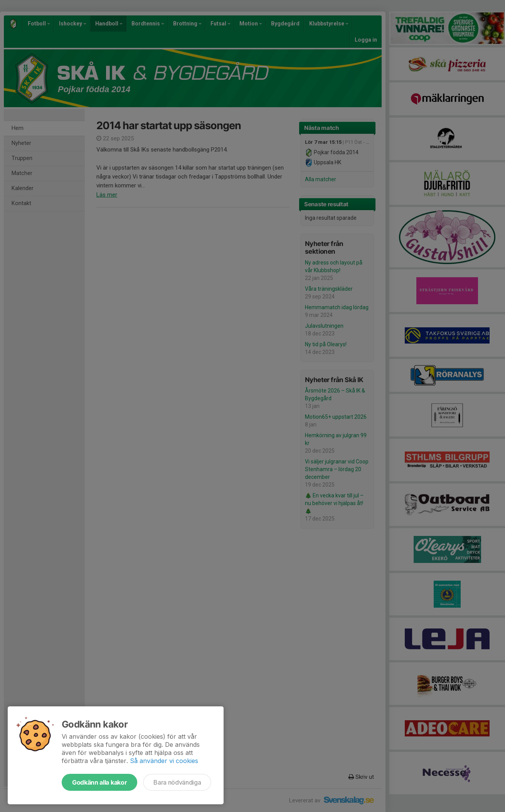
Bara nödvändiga (177, 782)
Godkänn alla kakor (99, 782)
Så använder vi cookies (164, 761)
